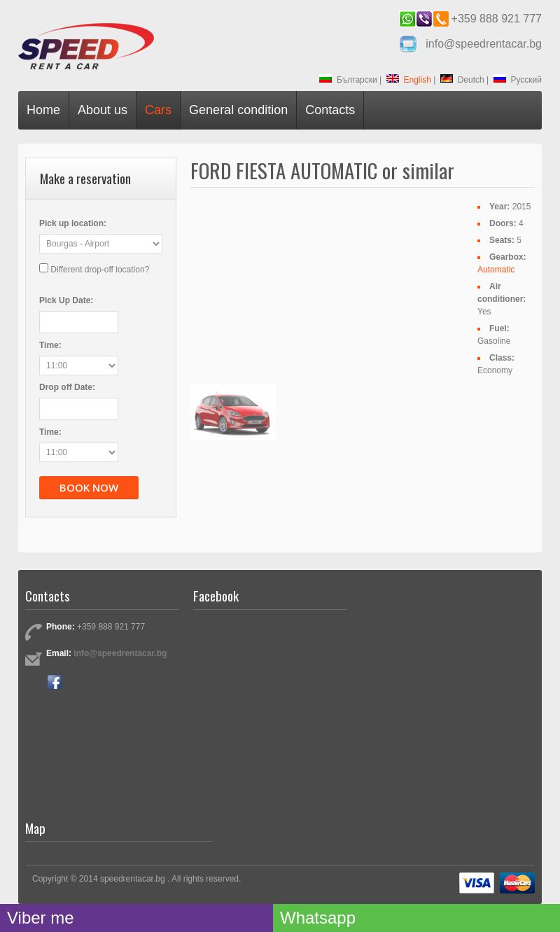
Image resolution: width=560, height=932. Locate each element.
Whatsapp (318, 918)
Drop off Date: (67, 387)
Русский (518, 80)
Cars (158, 110)
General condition (238, 110)
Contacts (330, 110)
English (409, 80)
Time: (50, 345)
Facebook (55, 682)
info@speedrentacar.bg (484, 44)
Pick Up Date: (66, 300)
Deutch (462, 80)
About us (103, 110)
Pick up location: (73, 223)
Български (348, 80)
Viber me (41, 918)
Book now (89, 487)
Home (43, 110)
